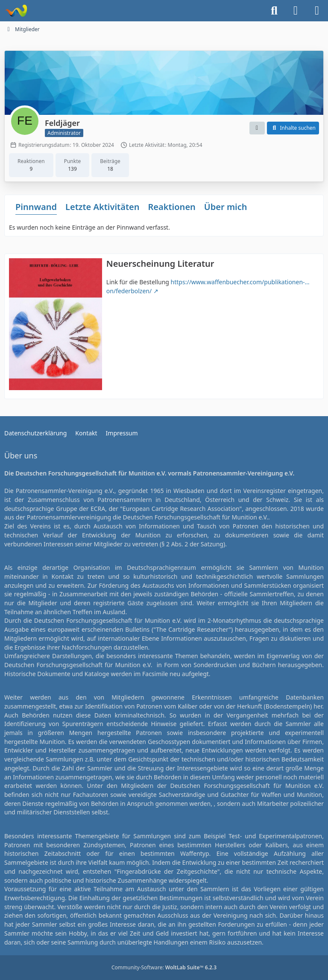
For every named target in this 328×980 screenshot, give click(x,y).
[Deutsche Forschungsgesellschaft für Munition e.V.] (16, 11)
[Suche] (274, 11)
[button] (257, 128)
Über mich (226, 207)
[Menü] (317, 11)
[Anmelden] (296, 11)
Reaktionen (171, 207)
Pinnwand (36, 207)
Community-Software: (164, 967)
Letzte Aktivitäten (102, 207)
